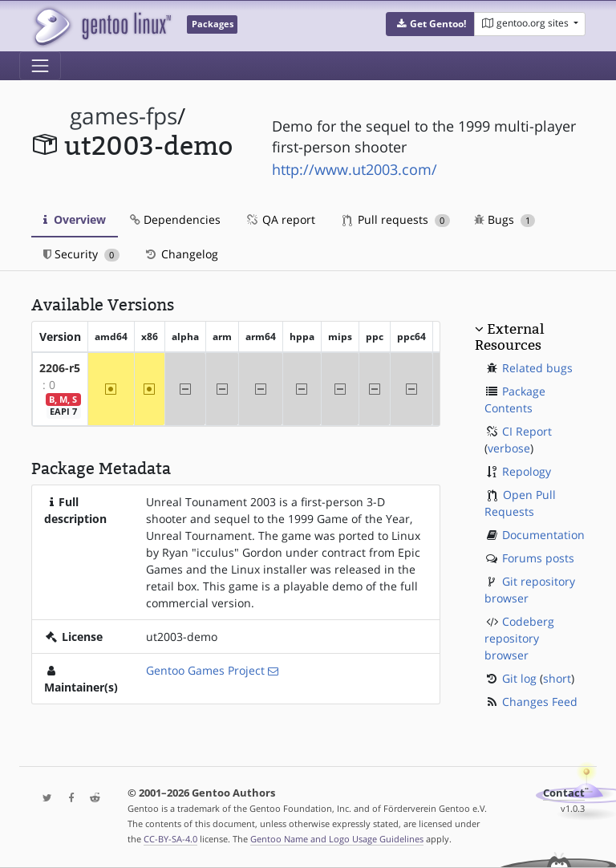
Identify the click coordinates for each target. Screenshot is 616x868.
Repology (527, 471)
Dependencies (175, 219)
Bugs (505, 219)
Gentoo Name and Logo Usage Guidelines (337, 839)
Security (81, 254)
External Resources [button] (509, 337)
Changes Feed (540, 702)
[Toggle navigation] (40, 66)
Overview (75, 219)
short (557, 678)
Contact (564, 793)
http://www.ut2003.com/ (355, 169)
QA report (280, 219)
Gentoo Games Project (205, 670)
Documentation (543, 535)
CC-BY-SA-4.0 (170, 839)
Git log (519, 678)
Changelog (181, 254)
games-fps (124, 116)
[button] (430, 24)
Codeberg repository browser (519, 638)
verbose (509, 448)
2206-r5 (60, 368)
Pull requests (396, 219)
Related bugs (537, 368)
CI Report (527, 431)
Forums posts (538, 558)
